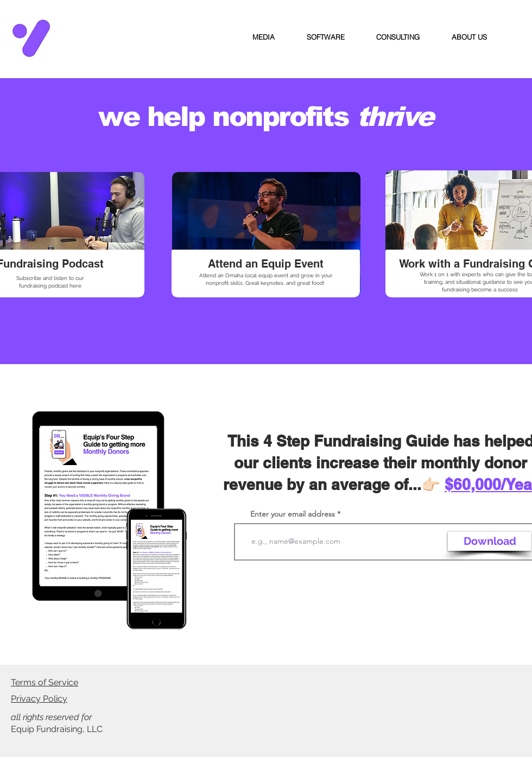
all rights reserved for (52, 717)
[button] (264, 37)
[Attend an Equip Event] (265, 264)
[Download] (490, 541)
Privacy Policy (39, 699)
